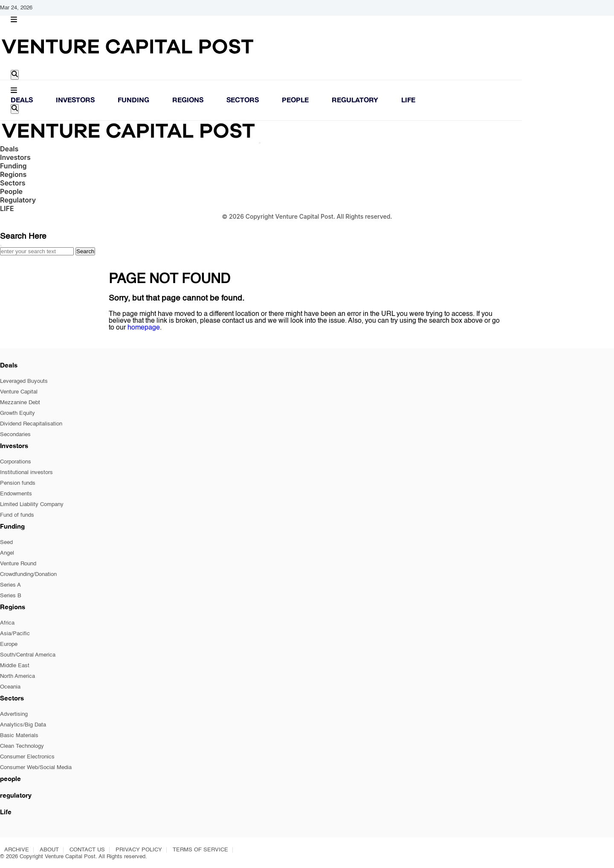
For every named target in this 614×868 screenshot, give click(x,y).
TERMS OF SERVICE (200, 850)
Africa (7, 623)
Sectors (243, 100)
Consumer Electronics (27, 757)
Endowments (16, 494)
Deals (22, 100)
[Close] (260, 143)
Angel (7, 553)
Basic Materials (19, 736)
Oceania (10, 687)
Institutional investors (26, 473)
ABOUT (49, 850)
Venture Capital (19, 392)
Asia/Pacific (15, 634)
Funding (133, 100)
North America (17, 676)
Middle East (15, 666)
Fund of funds (17, 515)
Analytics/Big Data (23, 725)
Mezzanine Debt (20, 403)
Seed (6, 542)
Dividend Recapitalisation (31, 424)
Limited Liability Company (32, 505)
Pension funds (18, 483)
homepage (144, 328)
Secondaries (15, 435)
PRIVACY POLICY (139, 850)
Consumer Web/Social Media (36, 768)
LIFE (408, 100)
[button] (14, 20)
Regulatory (355, 100)
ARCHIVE (17, 850)
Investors (75, 100)
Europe (9, 644)
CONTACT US (87, 850)
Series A (10, 585)
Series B (11, 596)
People (295, 100)
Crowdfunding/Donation (28, 574)
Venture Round (18, 564)
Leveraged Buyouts (24, 381)
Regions (188, 100)
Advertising (14, 714)
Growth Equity (17, 413)
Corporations (16, 462)
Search (85, 251)
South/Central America (28, 655)
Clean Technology (22, 746)
